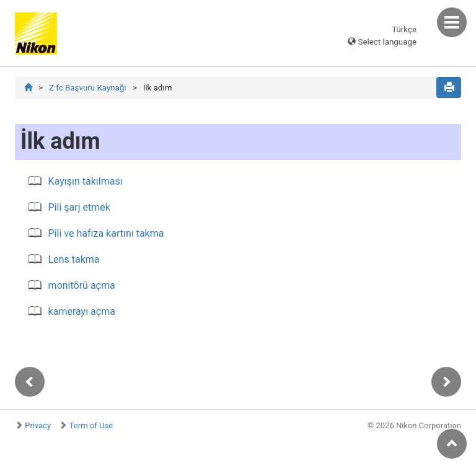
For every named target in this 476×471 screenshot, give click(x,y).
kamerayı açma (82, 311)
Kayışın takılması (86, 181)
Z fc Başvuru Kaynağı (88, 88)
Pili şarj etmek (79, 207)
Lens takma (74, 259)
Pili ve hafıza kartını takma (106, 233)
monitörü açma (82, 285)
